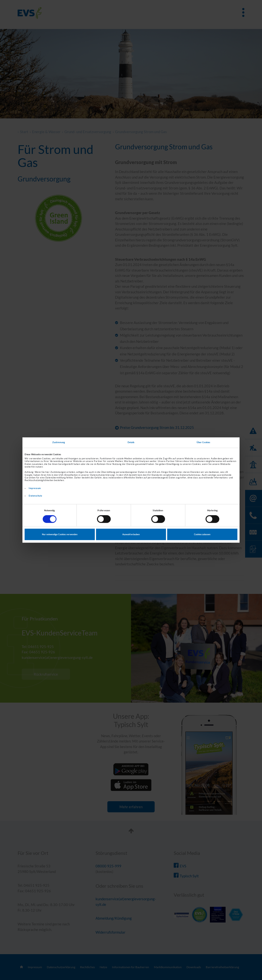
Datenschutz (35, 496)
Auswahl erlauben (131, 534)
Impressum (35, 488)
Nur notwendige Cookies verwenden (60, 534)
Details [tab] (131, 443)
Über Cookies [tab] (203, 443)
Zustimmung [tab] (59, 443)
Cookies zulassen (202, 534)
